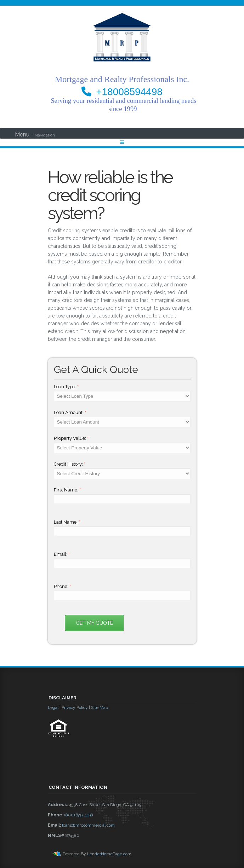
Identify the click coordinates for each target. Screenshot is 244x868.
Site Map (100, 707)
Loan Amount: (70, 412)
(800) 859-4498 (79, 815)
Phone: (62, 586)
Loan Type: (66, 387)
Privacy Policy (75, 707)
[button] (122, 756)
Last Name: (67, 522)
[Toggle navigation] (122, 142)
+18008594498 (129, 92)
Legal (53, 707)
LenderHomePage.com (109, 854)
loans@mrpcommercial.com (88, 825)
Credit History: (70, 464)
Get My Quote (94, 623)
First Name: (67, 490)
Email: (62, 554)
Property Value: (71, 438)
